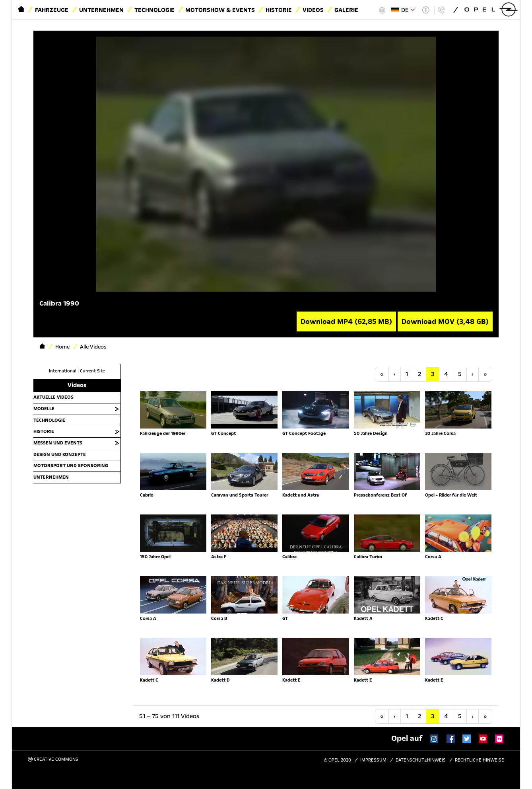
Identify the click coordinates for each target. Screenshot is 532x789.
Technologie (154, 10)
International (63, 371)
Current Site (92, 371)
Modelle (44, 409)
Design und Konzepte (60, 454)
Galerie (346, 10)
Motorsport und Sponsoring (71, 466)
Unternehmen (101, 10)
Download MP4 (346, 321)
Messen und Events (58, 443)
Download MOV (445, 321)
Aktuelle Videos (53, 397)
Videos (313, 10)
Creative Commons (53, 759)
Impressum (373, 760)
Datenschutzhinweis (421, 760)
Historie (279, 10)
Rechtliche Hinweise (480, 760)
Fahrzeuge (52, 10)
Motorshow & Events (220, 10)
